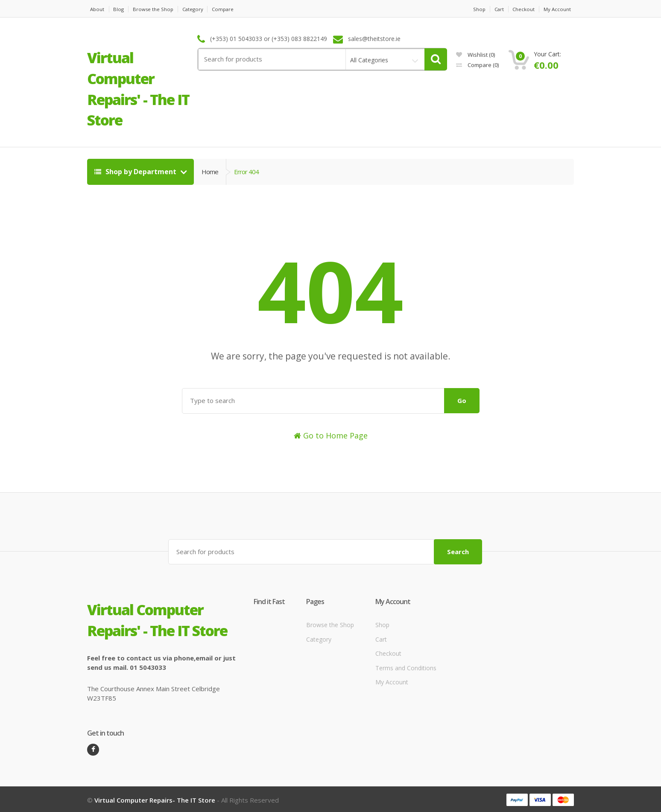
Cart (492, 9)
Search (458, 550)
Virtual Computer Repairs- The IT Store (155, 798)
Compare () (477, 65)
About (95, 9)
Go (462, 400)
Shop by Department (136, 172)
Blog (121, 9)
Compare (241, 9)
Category (206, 9)
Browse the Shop (160, 9)
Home (210, 172)
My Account (559, 9)
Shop (468, 9)
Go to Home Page (331, 435)
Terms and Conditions (406, 666)
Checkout (521, 9)
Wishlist (475, 55)
